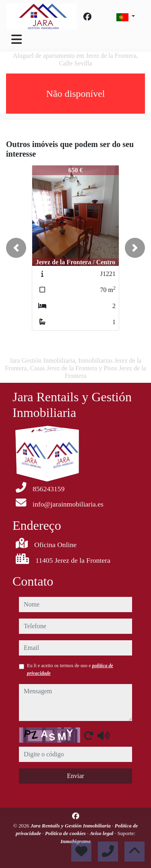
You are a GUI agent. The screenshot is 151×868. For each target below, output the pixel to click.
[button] (16, 248)
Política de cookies (66, 833)
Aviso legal (102, 833)
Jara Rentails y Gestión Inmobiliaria (71, 826)
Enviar (75, 776)
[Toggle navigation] (17, 39)
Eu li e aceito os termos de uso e (70, 669)
